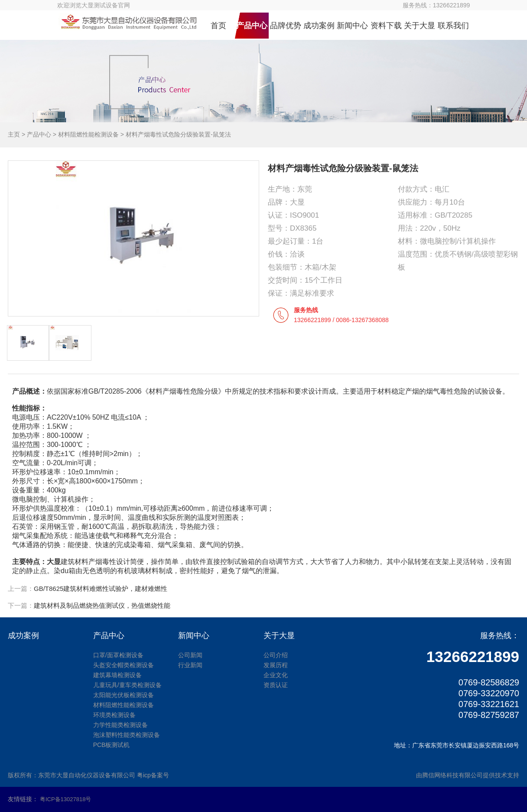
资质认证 (276, 685)
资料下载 (386, 26)
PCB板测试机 (112, 745)
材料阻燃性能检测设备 (88, 134)
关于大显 (420, 26)
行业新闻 (190, 665)
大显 (54, 562)
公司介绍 (276, 655)
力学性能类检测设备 (120, 725)
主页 (14, 134)
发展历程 (276, 665)
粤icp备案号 (153, 775)
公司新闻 (190, 655)
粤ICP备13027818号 (66, 799)
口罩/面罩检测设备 (118, 655)
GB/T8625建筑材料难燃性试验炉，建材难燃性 (101, 589)
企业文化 (276, 675)
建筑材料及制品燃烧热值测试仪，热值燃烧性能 (102, 605)
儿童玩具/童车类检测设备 (127, 685)
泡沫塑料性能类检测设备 (127, 735)
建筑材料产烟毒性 (88, 562)
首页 (218, 26)
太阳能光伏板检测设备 (124, 695)
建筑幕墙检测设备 (117, 675)
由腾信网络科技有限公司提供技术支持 (468, 775)
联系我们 (453, 26)
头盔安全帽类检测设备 (124, 665)
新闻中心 (352, 26)
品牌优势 (286, 26)
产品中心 (252, 26)
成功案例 (319, 26)
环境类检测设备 (114, 715)
